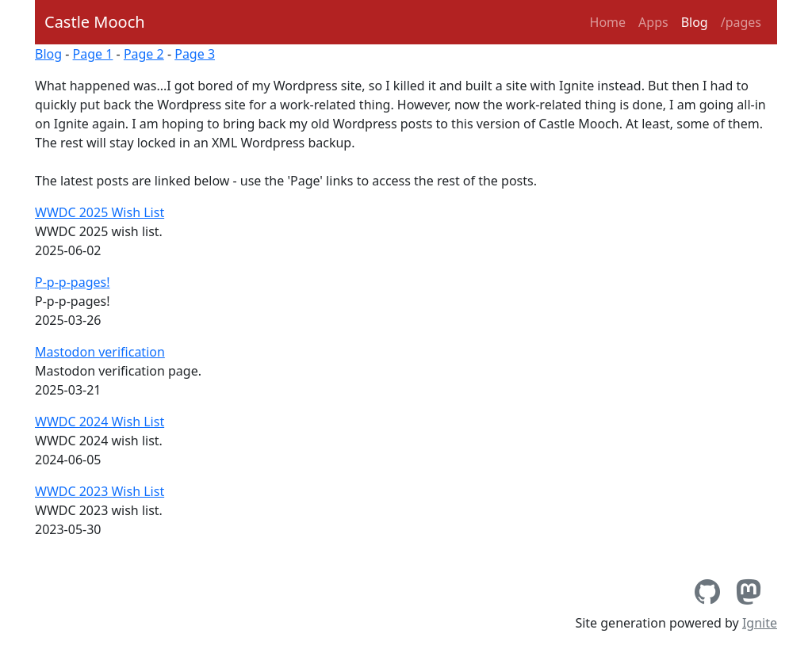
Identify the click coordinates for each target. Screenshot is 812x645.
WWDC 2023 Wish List (100, 491)
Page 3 (195, 54)
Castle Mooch (95, 22)
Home (608, 22)
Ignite (760, 623)
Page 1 (93, 54)
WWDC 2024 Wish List (100, 422)
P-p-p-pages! (72, 282)
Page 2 (144, 54)
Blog (695, 22)
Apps (653, 22)
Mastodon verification (100, 352)
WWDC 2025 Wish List (100, 212)
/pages (741, 22)
